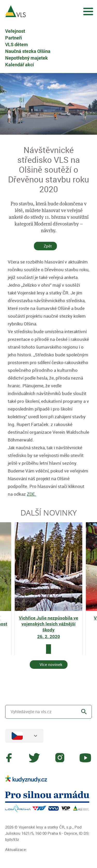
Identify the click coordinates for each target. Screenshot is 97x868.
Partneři (14, 38)
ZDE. (32, 494)
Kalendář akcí (20, 65)
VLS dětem (17, 44)
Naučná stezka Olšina (28, 51)
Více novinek (51, 664)
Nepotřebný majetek (27, 58)
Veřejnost (15, 31)
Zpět (48, 246)
